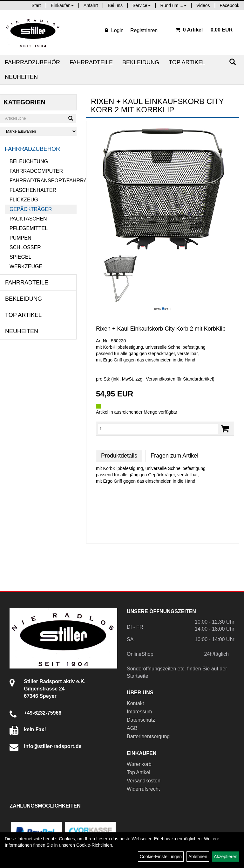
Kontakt (135, 703)
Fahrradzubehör (32, 62)
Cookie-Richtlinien (94, 845)
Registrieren (144, 30)
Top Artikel (187, 62)
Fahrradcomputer (36, 171)
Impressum (139, 712)
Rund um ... (173, 5)
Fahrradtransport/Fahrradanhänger (43, 181)
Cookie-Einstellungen (161, 857)
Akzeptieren (226, 857)
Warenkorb (139, 764)
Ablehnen (198, 857)
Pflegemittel (29, 228)
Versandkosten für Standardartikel (179, 379)
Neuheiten (21, 77)
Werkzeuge (26, 266)
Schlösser (25, 247)
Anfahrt (91, 5)
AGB (132, 728)
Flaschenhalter (33, 190)
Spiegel (20, 257)
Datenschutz (141, 720)
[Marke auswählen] (38, 131)
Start (36, 5)
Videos (203, 5)
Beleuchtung (29, 161)
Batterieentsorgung (148, 736)
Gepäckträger (31, 209)
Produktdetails (119, 456)
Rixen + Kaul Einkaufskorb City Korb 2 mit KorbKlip (161, 329)
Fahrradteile (91, 62)
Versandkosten (144, 781)
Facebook (230, 5)
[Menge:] (158, 429)
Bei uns (115, 5)
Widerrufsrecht (143, 789)
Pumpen (20, 238)
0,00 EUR (204, 30)
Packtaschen (28, 219)
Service (142, 5)
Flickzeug (24, 200)
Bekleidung (141, 62)
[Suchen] (233, 62)
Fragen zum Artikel (174, 456)
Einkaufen (62, 5)
